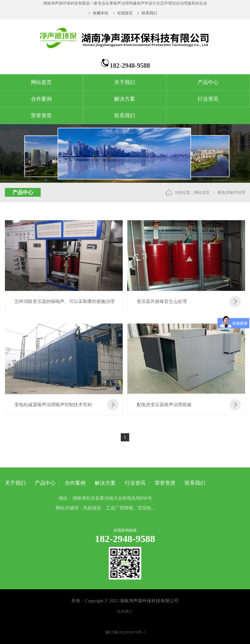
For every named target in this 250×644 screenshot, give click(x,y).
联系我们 (149, 13)
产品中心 (208, 82)
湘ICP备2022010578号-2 (125, 632)
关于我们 (125, 82)
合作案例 (41, 99)
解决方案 (125, 99)
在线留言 (125, 13)
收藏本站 (101, 13)
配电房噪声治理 (231, 193)
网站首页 (41, 82)
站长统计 (125, 611)
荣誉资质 (41, 115)
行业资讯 (208, 99)
